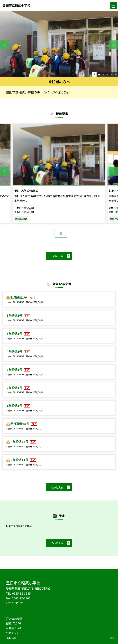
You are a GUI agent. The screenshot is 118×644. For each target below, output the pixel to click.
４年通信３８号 (20, 441)
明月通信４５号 (20, 424)
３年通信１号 (15, 369)
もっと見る (57, 256)
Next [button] (114, 45)
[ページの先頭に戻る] (112, 638)
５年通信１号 (15, 333)
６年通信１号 (15, 315)
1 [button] (99, 74)
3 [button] (107, 74)
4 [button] (111, 74)
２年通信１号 (15, 388)
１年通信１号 (15, 405)
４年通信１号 (15, 351)
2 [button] (103, 74)
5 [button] (116, 74)
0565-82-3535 (21, 593)
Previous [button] (4, 45)
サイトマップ (15, 603)
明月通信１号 (19, 297)
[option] (59, 44)
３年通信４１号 (20, 460)
